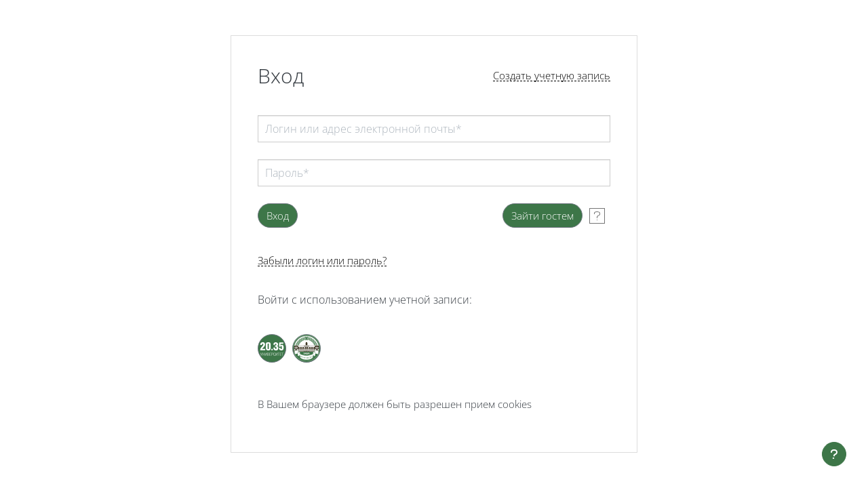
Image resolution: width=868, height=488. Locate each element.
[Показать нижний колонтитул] (834, 454)
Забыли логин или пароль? (322, 261)
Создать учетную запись (552, 76)
